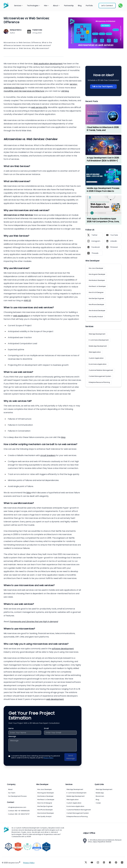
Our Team (12, 793)
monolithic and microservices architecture (24, 91)
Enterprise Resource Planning (99, 382)
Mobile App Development (98, 346)
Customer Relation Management (101, 370)
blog (63, 437)
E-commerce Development (99, 340)
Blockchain (100, 796)
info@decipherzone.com (17, 807)
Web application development (48, 64)
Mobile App (100, 793)
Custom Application (96, 358)
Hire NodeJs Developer (97, 280)
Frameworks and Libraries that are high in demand (34, 622)
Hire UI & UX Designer (96, 292)
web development (55, 699)
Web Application (95, 352)
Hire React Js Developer (97, 286)
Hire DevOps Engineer (96, 298)
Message (12, 736)
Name (11, 728)
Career (98, 803)
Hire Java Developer (96, 268)
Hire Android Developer (97, 311)
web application (21, 316)
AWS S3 (27, 300)
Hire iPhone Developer (96, 304)
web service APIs (39, 107)
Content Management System (100, 376)
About (56, 6)
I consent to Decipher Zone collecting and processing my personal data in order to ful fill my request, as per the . (35, 757)
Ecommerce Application (98, 364)
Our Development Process (17, 796)
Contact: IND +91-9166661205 (19, 811)
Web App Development (97, 334)
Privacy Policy (48, 758)
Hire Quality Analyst (96, 317)
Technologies (34, 6)
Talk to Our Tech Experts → (103, 87)
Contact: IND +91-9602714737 (19, 814)
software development (63, 649)
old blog (65, 91)
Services (19, 6)
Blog (97, 800)
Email (46, 728)
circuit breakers (48, 455)
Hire (47, 6)
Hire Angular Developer (97, 274)
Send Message (71, 757)
